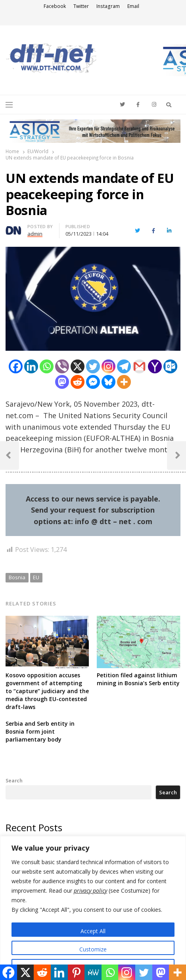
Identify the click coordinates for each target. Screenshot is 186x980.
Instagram (108, 6)
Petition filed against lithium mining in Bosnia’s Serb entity (138, 679)
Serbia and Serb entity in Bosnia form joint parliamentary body (40, 731)
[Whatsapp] (47, 366)
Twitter (81, 6)
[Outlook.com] (170, 366)
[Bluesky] (108, 382)
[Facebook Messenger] (93, 382)
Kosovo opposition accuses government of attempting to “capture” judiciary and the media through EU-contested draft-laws (47, 691)
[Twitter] (93, 366)
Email (133, 6)
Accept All (93, 931)
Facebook (55, 6)
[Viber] (62, 366)
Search (14, 780)
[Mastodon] (62, 382)
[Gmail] (139, 366)
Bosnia (17, 577)
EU (36, 577)
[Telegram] (124, 366)
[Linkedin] (31, 366)
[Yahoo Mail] (155, 366)
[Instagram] (108, 366)
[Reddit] (78, 382)
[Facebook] (16, 366)
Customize (93, 949)
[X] (78, 366)
